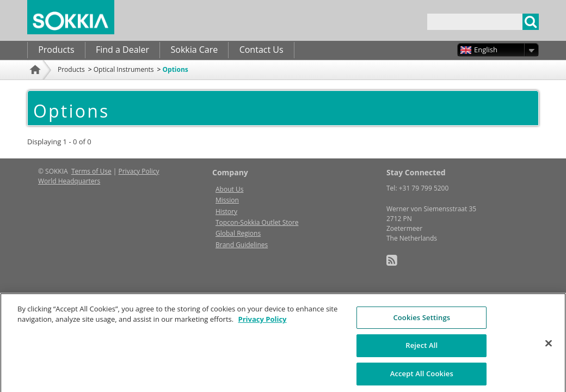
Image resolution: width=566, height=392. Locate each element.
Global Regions (238, 233)
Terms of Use (91, 171)
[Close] (549, 353)
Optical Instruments (124, 69)
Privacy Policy (139, 171)
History (226, 212)
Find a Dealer (122, 50)
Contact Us (262, 50)
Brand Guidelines (242, 245)
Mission (227, 200)
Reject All (422, 356)
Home (36, 84)
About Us (229, 189)
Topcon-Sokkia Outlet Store (257, 222)
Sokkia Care (194, 50)
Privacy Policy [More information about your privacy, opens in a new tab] (263, 329)
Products (56, 50)
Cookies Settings (422, 327)
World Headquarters (69, 181)
